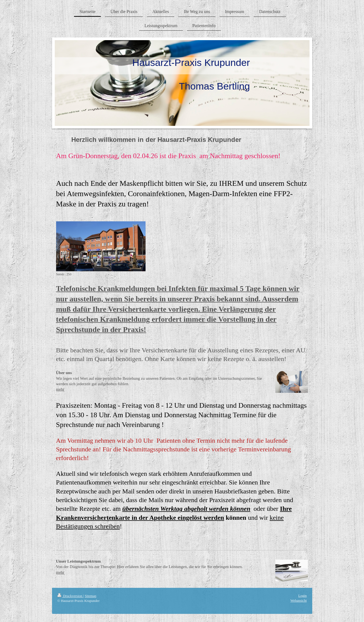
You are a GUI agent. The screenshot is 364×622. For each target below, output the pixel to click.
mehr (60, 389)
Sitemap (91, 596)
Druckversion (70, 596)
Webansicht (298, 600)
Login (302, 596)
